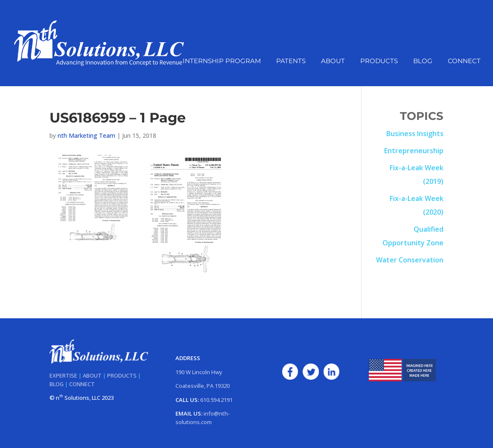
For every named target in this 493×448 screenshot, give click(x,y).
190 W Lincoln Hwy (199, 372)
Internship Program (222, 61)
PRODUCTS (122, 375)
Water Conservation (410, 260)
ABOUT (92, 375)
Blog (423, 61)
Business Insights (415, 134)
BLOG (57, 384)
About (333, 61)
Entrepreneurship (414, 151)
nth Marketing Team (86, 135)
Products (379, 61)
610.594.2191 (216, 400)
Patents (291, 61)
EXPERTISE (63, 375)
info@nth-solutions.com (203, 418)
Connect (464, 61)
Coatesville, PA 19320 (203, 386)
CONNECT (82, 384)
